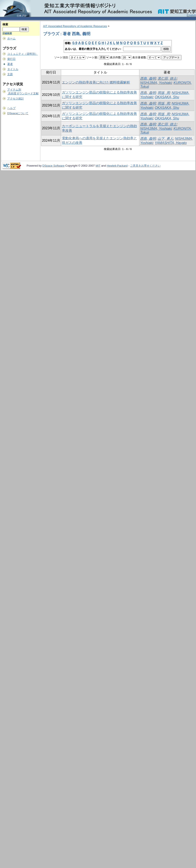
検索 (5, 24)
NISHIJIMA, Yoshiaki (156, 83)
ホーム (11, 38)
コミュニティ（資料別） (23, 54)
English (191, 15)
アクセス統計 (16, 99)
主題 (10, 74)
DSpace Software (54, 166)
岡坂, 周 (164, 93)
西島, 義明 (148, 79)
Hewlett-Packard (117, 166)
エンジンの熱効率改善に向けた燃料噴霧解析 (96, 82)
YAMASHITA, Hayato (171, 143)
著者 (10, 64)
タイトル (13, 69)
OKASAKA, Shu (167, 97)
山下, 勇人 (165, 139)
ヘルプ (11, 108)
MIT (98, 166)
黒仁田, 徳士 (167, 79)
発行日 (11, 59)
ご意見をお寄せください (145, 166)
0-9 (75, 43)
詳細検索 (7, 33)
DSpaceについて (18, 113)
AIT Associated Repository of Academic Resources (75, 26)
